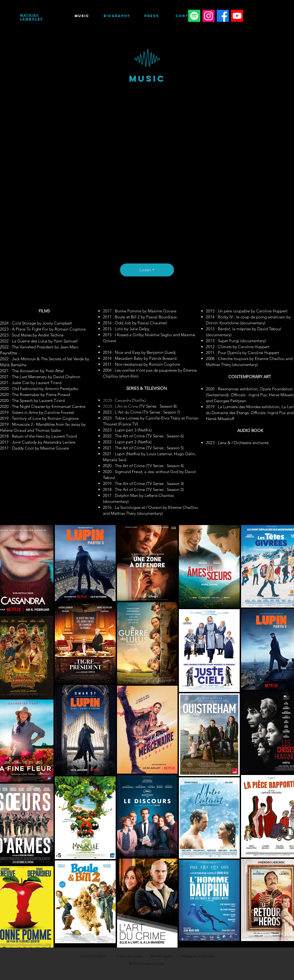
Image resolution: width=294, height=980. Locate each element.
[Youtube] (237, 16)
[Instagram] (208, 16)
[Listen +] (147, 270)
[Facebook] (223, 16)
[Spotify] (194, 16)
